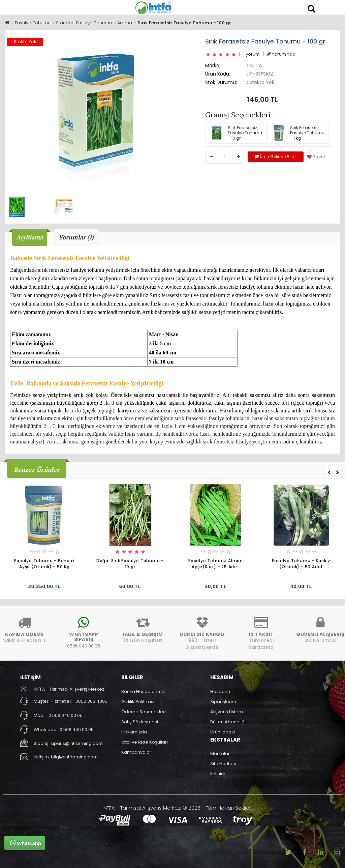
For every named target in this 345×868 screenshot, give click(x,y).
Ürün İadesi (223, 732)
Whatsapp (25, 843)
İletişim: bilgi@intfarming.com (66, 757)
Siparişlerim (223, 702)
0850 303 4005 (91, 701)
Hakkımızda (134, 732)
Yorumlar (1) (77, 237)
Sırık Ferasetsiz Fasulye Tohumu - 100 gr (184, 23)
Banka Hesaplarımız (143, 691)
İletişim (218, 774)
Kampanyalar (136, 752)
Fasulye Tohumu (33, 23)
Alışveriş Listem (227, 712)
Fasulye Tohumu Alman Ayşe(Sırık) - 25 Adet (216, 564)
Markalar (220, 754)
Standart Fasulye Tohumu (84, 23)
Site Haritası (223, 764)
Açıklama (30, 237)
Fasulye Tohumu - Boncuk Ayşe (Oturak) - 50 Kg (44, 564)
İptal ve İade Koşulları (145, 742)
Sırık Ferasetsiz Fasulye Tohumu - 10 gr (235, 133)
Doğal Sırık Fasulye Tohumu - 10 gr (130, 564)
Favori (317, 157)
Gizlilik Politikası (138, 702)
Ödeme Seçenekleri (144, 712)
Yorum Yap (281, 54)
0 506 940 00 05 (66, 715)
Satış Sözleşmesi (140, 722)
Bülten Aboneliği (228, 722)
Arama (125, 23)
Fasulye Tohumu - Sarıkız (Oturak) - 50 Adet (301, 564)
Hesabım (220, 691)
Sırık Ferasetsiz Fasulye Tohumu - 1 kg (297, 133)
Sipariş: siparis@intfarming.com (68, 743)
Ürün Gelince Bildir (276, 157)
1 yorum (252, 54)
